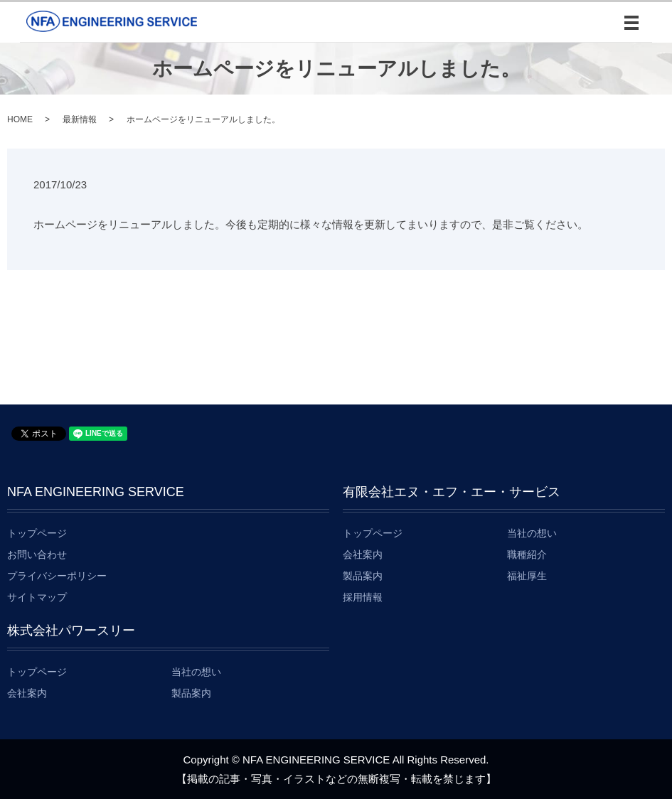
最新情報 (80, 119)
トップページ (37, 533)
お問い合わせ (37, 554)
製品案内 (363, 576)
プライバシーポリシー (57, 576)
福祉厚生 (527, 576)
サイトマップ (37, 597)
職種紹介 (527, 554)
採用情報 (363, 597)
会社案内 (363, 554)
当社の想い (532, 533)
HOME (20, 119)
